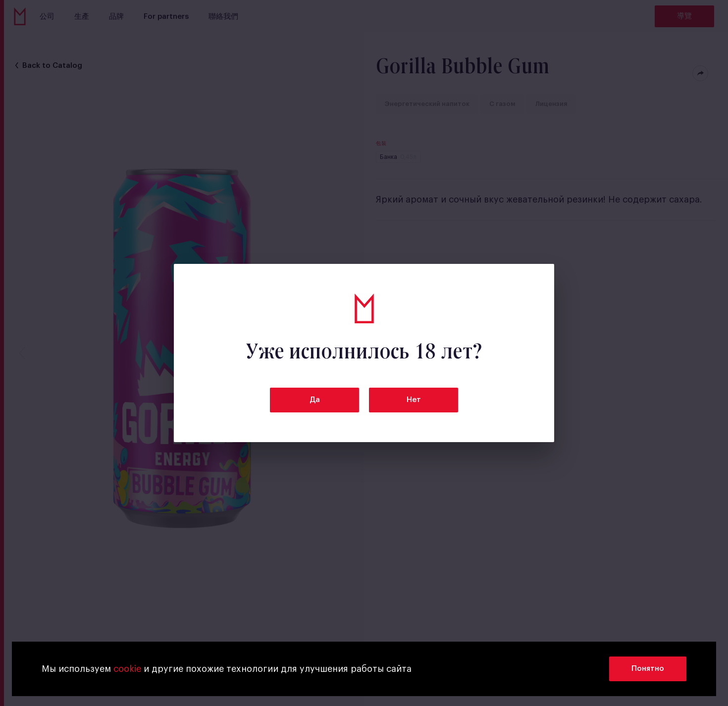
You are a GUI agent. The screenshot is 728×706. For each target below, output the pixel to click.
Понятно (648, 669)
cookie (127, 669)
